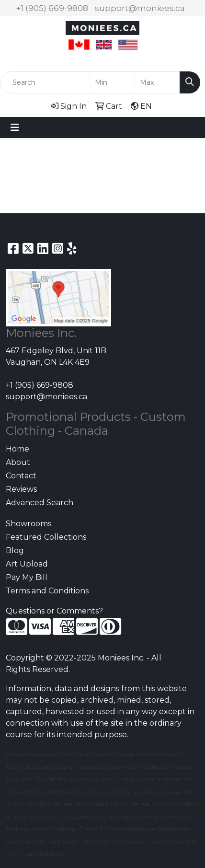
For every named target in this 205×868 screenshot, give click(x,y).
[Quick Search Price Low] (112, 82)
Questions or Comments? (54, 611)
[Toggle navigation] (15, 127)
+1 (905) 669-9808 (52, 8)
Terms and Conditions (47, 591)
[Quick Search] (45, 82)
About (18, 462)
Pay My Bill (27, 577)
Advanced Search (40, 503)
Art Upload (27, 564)
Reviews (21, 489)
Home (17, 449)
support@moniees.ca (140, 8)
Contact (21, 476)
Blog (15, 550)
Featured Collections (46, 537)
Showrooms (28, 524)
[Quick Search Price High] (157, 82)
